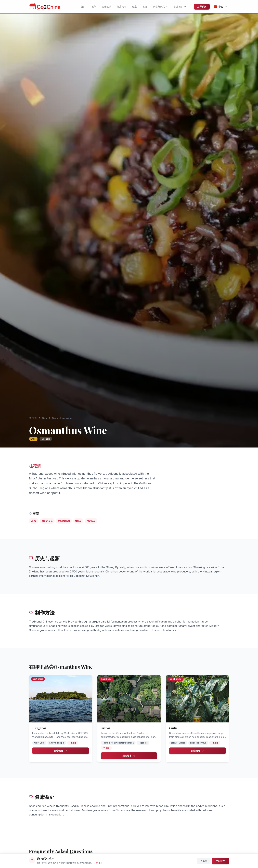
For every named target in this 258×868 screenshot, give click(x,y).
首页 (83, 7)
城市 (94, 7)
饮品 (44, 418)
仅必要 (204, 861)
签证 (145, 7)
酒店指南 (122, 7)
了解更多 (98, 863)
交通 (134, 7)
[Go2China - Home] (45, 7)
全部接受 (220, 861)
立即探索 (202, 7)
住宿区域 (106, 7)
